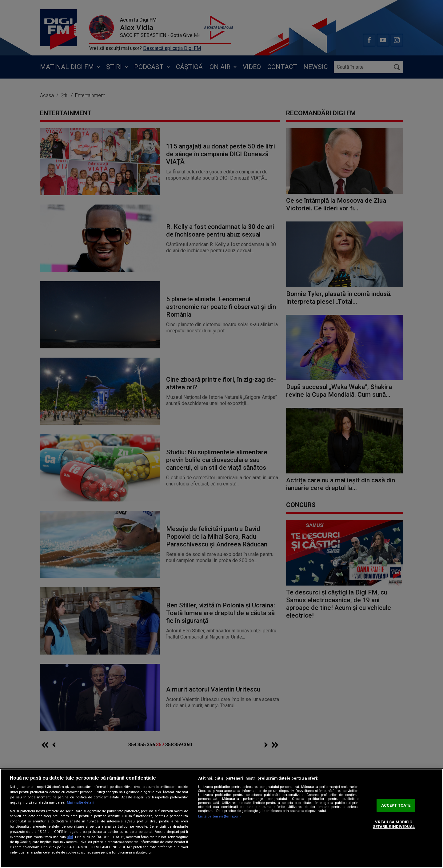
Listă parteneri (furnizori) (219, 816)
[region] (221, 818)
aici (70, 837)
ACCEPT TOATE (396, 805)
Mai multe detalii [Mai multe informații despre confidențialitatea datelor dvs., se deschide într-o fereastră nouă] (80, 803)
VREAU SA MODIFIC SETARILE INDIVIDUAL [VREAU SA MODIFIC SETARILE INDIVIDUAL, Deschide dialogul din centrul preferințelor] (394, 824)
